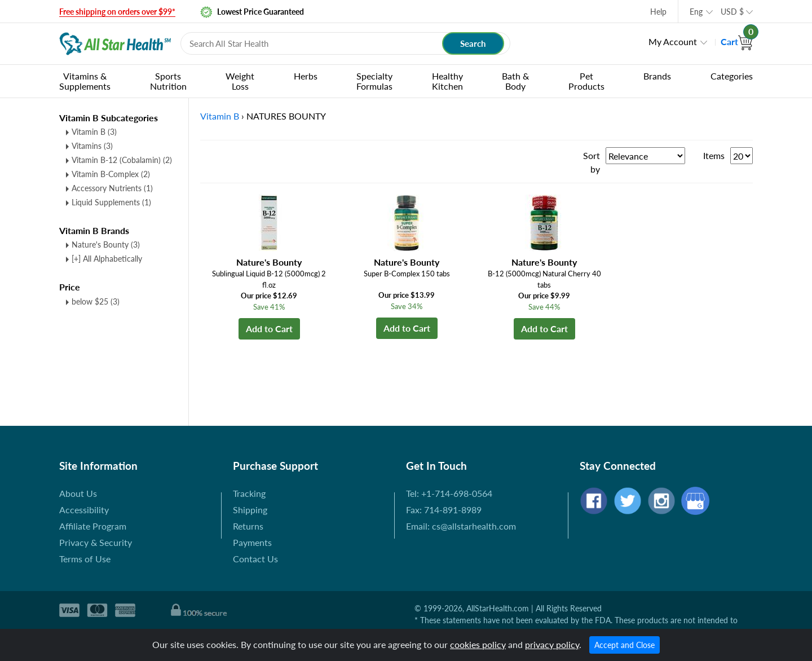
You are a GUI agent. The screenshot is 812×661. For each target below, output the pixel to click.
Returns (248, 526)
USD (732, 12)
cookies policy (478, 644)
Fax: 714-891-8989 (444, 510)
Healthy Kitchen (447, 81)
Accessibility (84, 510)
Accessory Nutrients (112, 188)
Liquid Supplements (111, 202)
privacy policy (552, 644)
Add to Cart (269, 329)
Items (714, 155)
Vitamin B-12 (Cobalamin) (122, 160)
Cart (737, 41)
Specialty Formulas (374, 81)
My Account (673, 41)
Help (658, 12)
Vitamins (92, 146)
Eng (696, 12)
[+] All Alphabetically (107, 259)
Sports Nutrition (168, 81)
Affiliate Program (93, 526)
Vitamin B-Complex (111, 174)
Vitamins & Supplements (85, 81)
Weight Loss (240, 81)
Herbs (306, 76)
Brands (657, 76)
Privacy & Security (96, 542)
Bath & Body (515, 81)
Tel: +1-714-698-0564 (449, 493)
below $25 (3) (96, 301)
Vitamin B (94, 132)
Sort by (592, 162)
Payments (252, 542)
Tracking (249, 493)
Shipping (250, 510)
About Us (78, 493)
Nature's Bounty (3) (106, 244)
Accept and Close (625, 645)
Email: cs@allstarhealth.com (461, 526)
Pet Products (586, 81)
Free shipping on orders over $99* (117, 12)
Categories (732, 76)
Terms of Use (85, 559)
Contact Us (255, 559)
